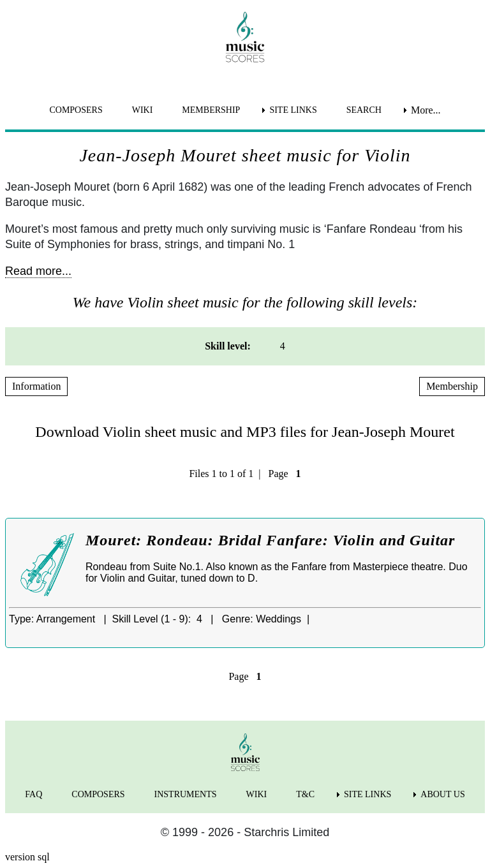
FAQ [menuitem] (33, 794)
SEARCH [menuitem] (364, 110)
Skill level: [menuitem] (228, 346)
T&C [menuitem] (305, 794)
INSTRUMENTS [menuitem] (186, 794)
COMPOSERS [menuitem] (76, 110)
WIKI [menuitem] (143, 110)
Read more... (38, 271)
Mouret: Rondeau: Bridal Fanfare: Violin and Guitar (270, 540)
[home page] (245, 37)
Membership (452, 386)
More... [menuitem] (426, 110)
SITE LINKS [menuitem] (293, 110)
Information (36, 386)
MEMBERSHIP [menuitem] (211, 110)
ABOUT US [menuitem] (442, 794)
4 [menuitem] (283, 346)
